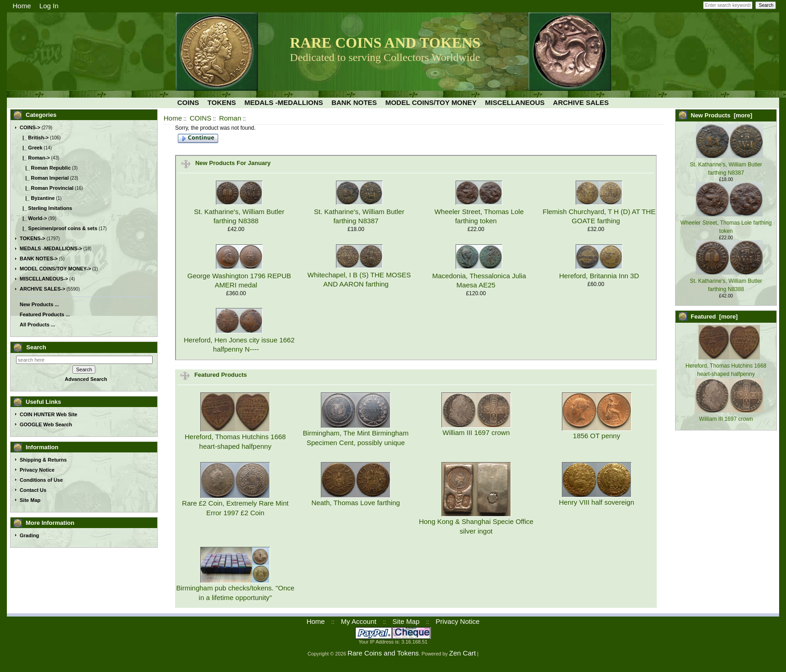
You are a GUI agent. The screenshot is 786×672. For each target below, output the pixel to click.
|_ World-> (33, 218)
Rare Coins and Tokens (383, 653)
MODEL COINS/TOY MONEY (431, 102)
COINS (201, 118)
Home (22, 6)
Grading (29, 535)
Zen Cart (462, 653)
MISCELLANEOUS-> (44, 279)
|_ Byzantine (37, 198)
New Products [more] (721, 115)
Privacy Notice (37, 470)
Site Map (30, 500)
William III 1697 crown (476, 432)
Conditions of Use (41, 480)
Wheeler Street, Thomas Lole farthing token (726, 223)
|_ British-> (34, 138)
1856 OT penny (596, 436)
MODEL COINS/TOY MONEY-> (55, 269)
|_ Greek (31, 148)
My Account (359, 621)
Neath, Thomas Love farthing (356, 503)
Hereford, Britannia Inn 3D (599, 276)
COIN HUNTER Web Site (49, 414)
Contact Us (33, 490)
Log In (49, 6)
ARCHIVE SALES (581, 102)
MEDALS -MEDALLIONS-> (51, 248)
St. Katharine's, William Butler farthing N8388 (726, 281)
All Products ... (37, 325)
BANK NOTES (354, 102)
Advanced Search (86, 379)
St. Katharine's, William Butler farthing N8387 (726, 165)
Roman (230, 118)
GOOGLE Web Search (46, 424)
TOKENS (222, 102)
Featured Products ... (45, 314)
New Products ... (39, 304)
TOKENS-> (33, 238)
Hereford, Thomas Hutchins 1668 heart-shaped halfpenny (726, 366)
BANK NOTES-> (39, 259)
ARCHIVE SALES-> (42, 289)
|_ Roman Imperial (44, 178)
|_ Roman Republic (45, 168)
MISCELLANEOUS (515, 102)
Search (36, 347)
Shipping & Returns (43, 460)
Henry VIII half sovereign (597, 502)
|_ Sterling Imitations (46, 208)
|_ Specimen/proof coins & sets (58, 228)
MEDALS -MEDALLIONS (284, 102)
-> (30, 127)
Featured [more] (714, 317)
